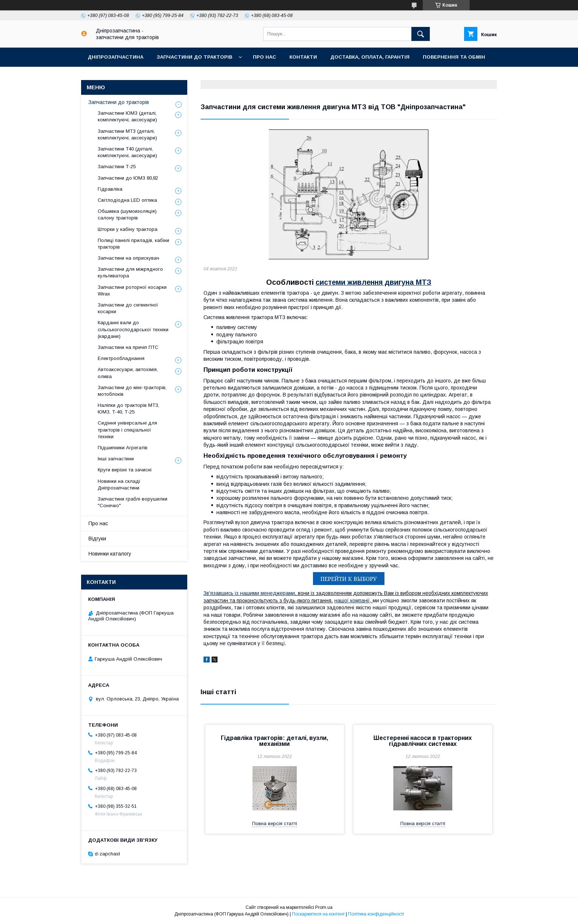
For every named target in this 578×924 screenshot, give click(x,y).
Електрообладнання (121, 358)
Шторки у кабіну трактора (128, 229)
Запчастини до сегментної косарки (128, 308)
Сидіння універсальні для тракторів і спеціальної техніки (127, 430)
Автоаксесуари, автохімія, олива (128, 373)
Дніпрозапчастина (116, 57)
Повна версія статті (275, 823)
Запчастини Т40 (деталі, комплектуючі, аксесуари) (127, 152)
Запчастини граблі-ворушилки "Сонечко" (133, 502)
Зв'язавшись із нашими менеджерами (249, 593)
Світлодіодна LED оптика (127, 200)
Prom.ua (324, 907)
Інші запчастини (116, 459)
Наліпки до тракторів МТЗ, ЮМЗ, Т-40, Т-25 (128, 409)
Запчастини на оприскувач (128, 258)
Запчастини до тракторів (194, 57)
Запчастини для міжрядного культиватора (130, 272)
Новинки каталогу (110, 554)
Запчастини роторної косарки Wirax (132, 290)
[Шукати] (421, 34)
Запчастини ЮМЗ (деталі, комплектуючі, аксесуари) (127, 116)
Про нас (264, 57)
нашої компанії (352, 601)
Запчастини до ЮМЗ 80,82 (128, 178)
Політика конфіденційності (376, 914)
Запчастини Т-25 (117, 167)
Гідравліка (110, 189)
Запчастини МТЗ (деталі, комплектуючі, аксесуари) (127, 134)
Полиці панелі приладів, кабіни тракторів (133, 244)
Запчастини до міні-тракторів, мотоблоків (132, 391)
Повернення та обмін (454, 57)
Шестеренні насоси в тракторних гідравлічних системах (423, 741)
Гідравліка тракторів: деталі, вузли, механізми (274, 741)
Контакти (303, 57)
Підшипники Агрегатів (123, 448)
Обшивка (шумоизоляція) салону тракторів (127, 214)
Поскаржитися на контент (318, 914)
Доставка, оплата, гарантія (370, 57)
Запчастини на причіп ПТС (128, 347)
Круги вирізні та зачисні (125, 470)
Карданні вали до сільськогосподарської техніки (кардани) (133, 329)
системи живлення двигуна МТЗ (373, 282)
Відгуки (97, 539)
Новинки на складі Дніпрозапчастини (119, 485)
